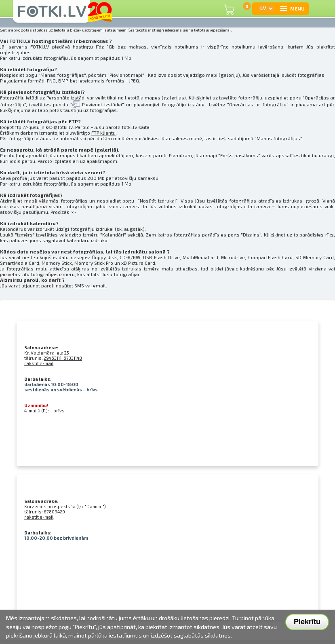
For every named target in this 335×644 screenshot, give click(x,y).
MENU (292, 8)
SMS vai (84, 285)
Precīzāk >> (63, 212)
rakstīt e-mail (39, 363)
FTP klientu (103, 133)
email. (100, 285)
